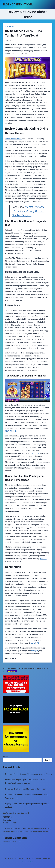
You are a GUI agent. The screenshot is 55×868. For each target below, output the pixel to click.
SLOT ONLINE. (11, 431)
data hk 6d (7, 820)
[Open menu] (50, 5)
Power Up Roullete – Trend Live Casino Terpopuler (26, 789)
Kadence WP (28, 861)
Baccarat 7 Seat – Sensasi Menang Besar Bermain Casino (29, 774)
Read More (11, 658)
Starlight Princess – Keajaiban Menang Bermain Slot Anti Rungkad (28, 211)
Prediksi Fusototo (10, 823)
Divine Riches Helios (13, 139)
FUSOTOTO (7, 817)
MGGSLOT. (35, 643)
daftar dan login (21, 828)
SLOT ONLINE (9, 26)
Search (5, 756)
